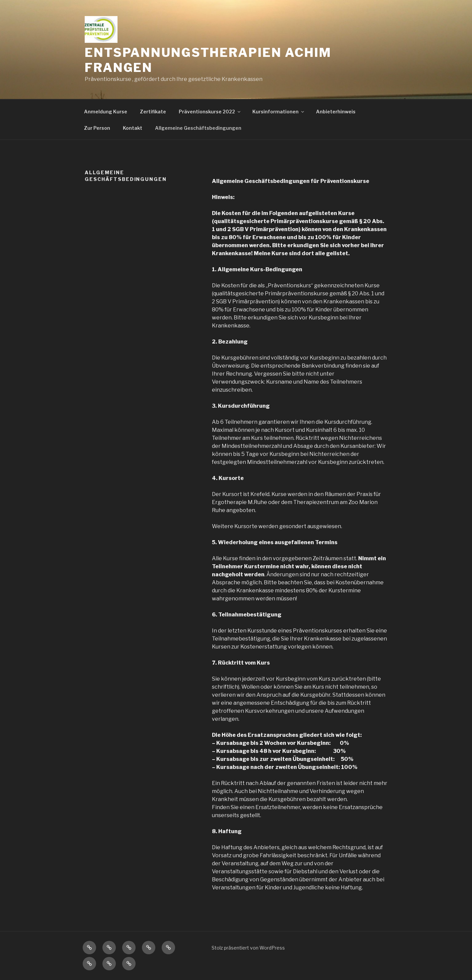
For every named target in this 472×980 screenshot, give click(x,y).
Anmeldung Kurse (106, 112)
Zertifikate (153, 112)
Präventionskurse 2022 (210, 112)
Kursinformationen (279, 112)
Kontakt (133, 128)
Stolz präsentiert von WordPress (248, 948)
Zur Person (97, 128)
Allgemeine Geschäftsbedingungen (198, 128)
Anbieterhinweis (336, 112)
